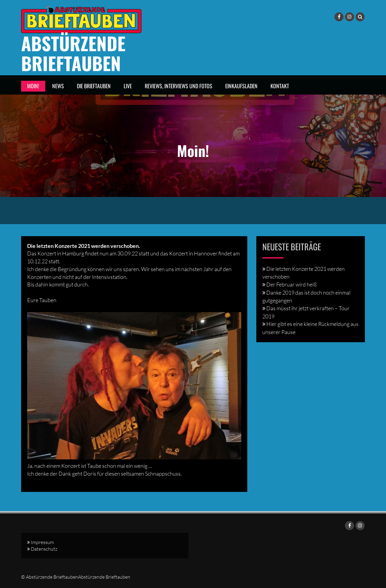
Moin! (33, 86)
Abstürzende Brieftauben (73, 53)
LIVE (128, 86)
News (58, 86)
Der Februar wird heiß (291, 284)
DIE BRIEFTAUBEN (94, 86)
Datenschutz (44, 549)
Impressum (42, 542)
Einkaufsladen (241, 86)
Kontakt (280, 86)
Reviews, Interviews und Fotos (179, 86)
